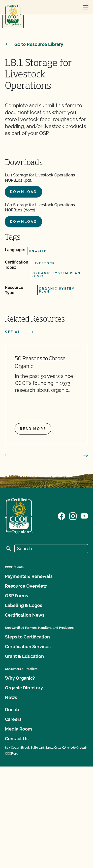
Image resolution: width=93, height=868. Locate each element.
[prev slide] (8, 455)
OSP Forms (16, 596)
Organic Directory (24, 688)
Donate (13, 710)
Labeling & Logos (24, 605)
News (11, 697)
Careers (13, 719)
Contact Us (17, 739)
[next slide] (85, 455)
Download (23, 192)
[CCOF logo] (13, 15)
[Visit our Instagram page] (73, 516)
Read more (33, 429)
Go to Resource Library (34, 44)
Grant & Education (24, 656)
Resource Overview (26, 586)
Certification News (25, 615)
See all (20, 332)
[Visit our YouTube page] (84, 516)
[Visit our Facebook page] (62, 516)
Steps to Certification (27, 637)
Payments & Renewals (29, 576)
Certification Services (28, 647)
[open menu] (86, 7)
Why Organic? (20, 678)
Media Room (18, 729)
